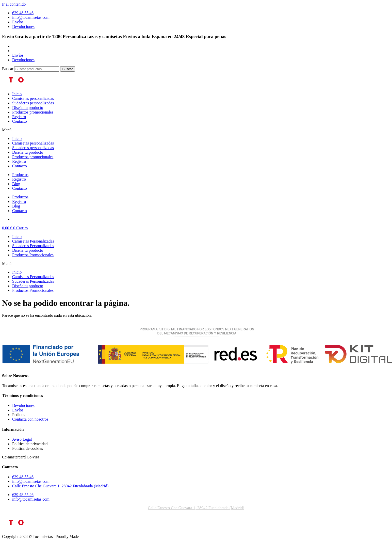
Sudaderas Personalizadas (33, 246)
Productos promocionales (33, 112)
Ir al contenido (14, 4)
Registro (19, 117)
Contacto (20, 121)
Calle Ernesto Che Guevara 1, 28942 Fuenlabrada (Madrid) (196, 508)
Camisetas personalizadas (33, 98)
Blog (16, 184)
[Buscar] (67, 69)
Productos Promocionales (33, 255)
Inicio (17, 94)
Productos (20, 175)
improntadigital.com (97, 537)
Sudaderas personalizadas (33, 103)
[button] (196, 130)
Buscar (8, 69)
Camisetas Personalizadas (33, 241)
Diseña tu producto (28, 108)
